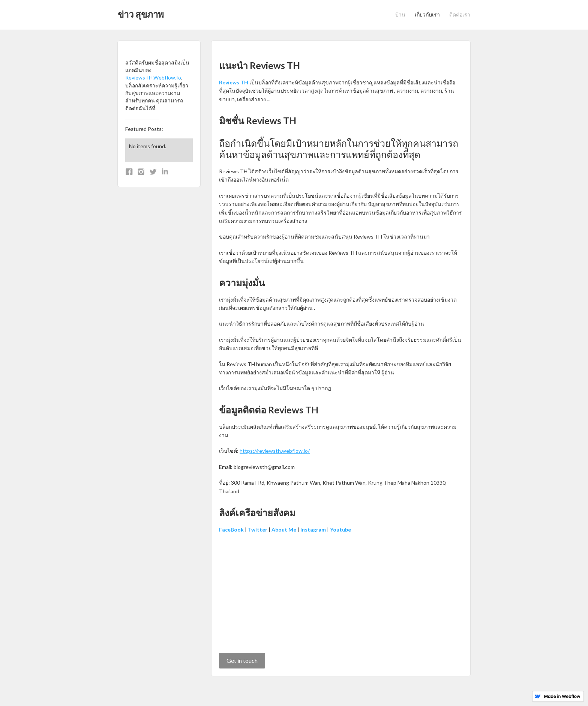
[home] (141, 12)
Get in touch (242, 660)
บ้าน (400, 14)
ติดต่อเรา (460, 14)
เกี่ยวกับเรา (427, 14)
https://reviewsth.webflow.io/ (275, 451)
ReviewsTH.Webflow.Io (153, 77)
